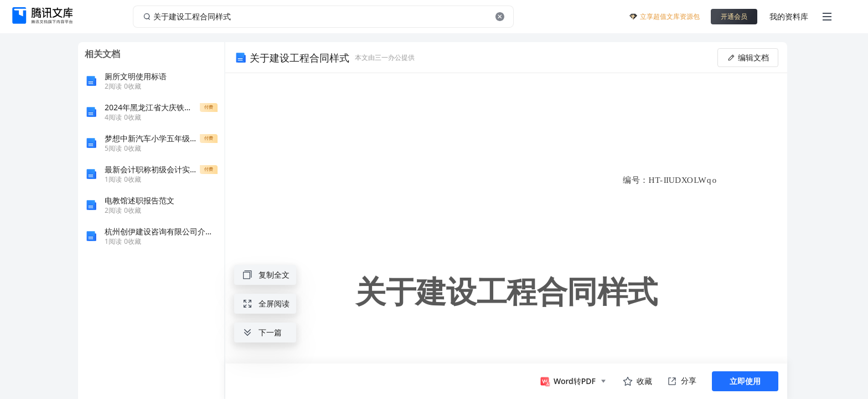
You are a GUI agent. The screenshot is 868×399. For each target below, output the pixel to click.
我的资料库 (789, 16)
